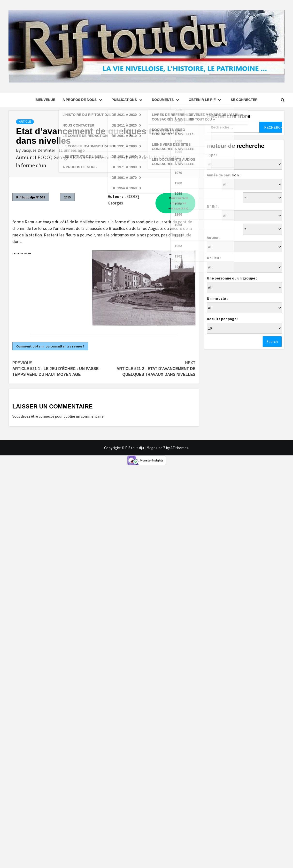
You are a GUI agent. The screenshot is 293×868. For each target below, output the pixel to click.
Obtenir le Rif (206, 100)
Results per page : (223, 319)
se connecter (244, 100)
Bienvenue (45, 100)
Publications (128, 100)
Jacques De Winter (39, 150)
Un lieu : (214, 258)
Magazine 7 (156, 448)
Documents (167, 100)
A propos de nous (83, 100)
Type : (212, 155)
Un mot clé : (217, 298)
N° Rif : (213, 206)
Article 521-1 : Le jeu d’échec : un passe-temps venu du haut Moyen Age (58, 368)
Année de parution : (224, 175)
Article (25, 122)
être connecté (43, 416)
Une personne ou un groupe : (232, 278)
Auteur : (214, 237)
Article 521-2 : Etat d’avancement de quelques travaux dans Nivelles (150, 368)
